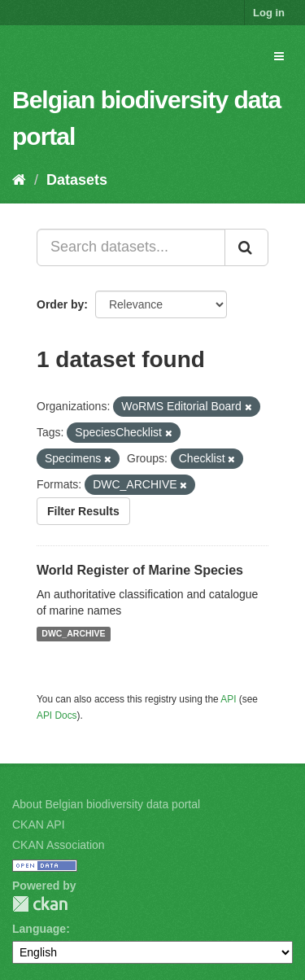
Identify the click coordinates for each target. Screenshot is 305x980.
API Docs (57, 715)
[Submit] (246, 247)
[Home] (19, 180)
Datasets (77, 180)
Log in (269, 13)
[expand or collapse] (279, 56)
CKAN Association (59, 845)
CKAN (40, 904)
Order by (60, 304)
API (228, 699)
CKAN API (39, 825)
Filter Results (83, 511)
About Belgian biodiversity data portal (106, 804)
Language (39, 929)
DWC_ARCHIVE (73, 634)
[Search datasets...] (131, 247)
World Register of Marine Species (140, 570)
